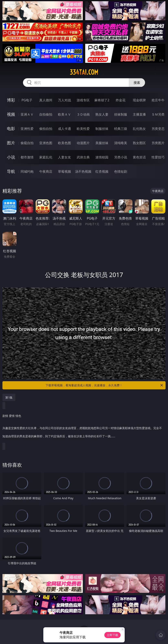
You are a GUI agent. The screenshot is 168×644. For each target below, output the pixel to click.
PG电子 (27, 100)
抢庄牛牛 (158, 100)
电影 (11, 129)
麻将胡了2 (102, 100)
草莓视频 (64, 171)
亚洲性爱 (27, 129)
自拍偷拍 (46, 114)
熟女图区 (139, 143)
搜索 (137, 83)
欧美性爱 (83, 129)
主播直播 (139, 114)
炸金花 (121, 100)
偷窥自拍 (27, 143)
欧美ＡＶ (64, 114)
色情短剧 (121, 171)
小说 (11, 157)
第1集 (9, 397)
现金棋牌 (139, 100)
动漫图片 (83, 143)
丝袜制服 (121, 114)
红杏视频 (102, 171)
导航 (11, 171)
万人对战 (64, 100)
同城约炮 (27, 171)
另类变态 (158, 129)
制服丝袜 (102, 129)
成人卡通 (64, 129)
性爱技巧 (158, 157)
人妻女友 (64, 157)
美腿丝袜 (102, 143)
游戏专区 (83, 100)
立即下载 (112, 635)
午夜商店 (46, 171)
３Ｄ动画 (83, 114)
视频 (11, 114)
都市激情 (27, 157)
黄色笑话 (139, 157)
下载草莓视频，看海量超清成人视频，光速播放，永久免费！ (105, 385)
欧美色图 (64, 143)
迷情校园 (102, 157)
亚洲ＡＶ (27, 114)
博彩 (11, 100)
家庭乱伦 (46, 157)
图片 (11, 143)
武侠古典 (83, 157)
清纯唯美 (121, 143)
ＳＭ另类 (158, 114)
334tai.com (84, 72)
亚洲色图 (46, 143)
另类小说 (121, 157)
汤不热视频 (83, 171)
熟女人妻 (102, 114)
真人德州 (46, 100)
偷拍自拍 (46, 129)
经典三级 (121, 129)
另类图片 (158, 143)
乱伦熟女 (139, 129)
